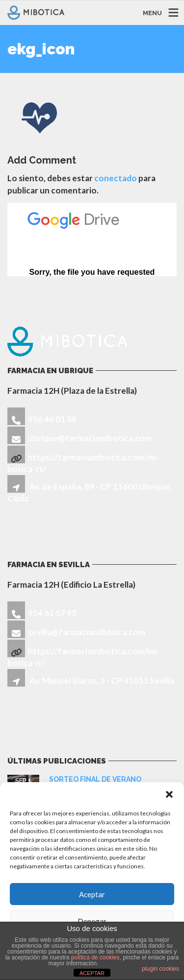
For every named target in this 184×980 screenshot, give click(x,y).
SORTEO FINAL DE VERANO (95, 779)
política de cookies (95, 957)
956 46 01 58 (52, 419)
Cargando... (92, 239)
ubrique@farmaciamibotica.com (90, 438)
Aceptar (92, 894)
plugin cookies (160, 969)
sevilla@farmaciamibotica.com (87, 632)
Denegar (92, 921)
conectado (116, 178)
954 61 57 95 (52, 613)
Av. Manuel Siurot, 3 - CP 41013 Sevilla (102, 681)
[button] (169, 794)
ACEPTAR (92, 973)
